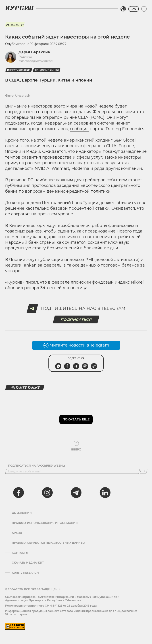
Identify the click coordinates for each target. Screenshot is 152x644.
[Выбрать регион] (123, 9)
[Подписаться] (144, 471)
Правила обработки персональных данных (48, 543)
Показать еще (76, 419)
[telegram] (76, 493)
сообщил (79, 129)
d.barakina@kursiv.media (35, 61)
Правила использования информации (45, 523)
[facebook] (19, 493)
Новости (15, 25)
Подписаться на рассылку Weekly (37, 466)
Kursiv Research (25, 573)
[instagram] (47, 493)
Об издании (22, 513)
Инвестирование (19, 70)
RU (134, 9)
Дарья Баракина (34, 52)
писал (32, 282)
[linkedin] (105, 493)
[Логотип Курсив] (19, 8)
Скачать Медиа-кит (28, 563)
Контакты (20, 553)
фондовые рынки (47, 70)
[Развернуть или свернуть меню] (144, 9)
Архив (17, 533)
